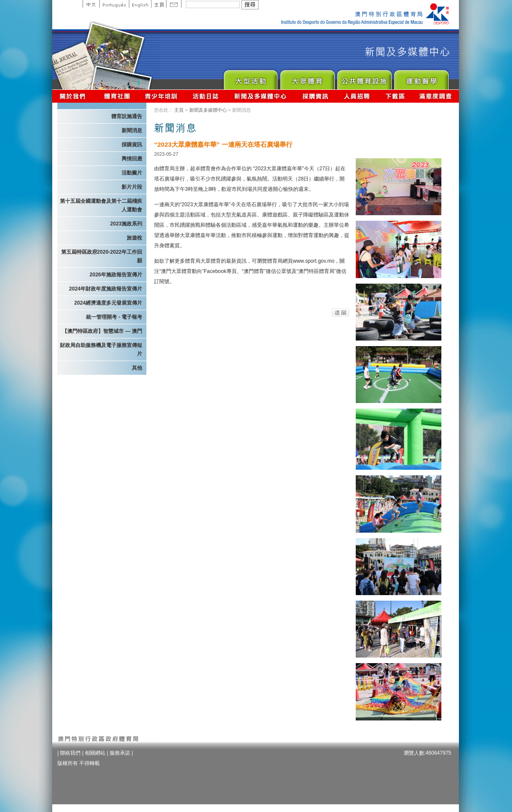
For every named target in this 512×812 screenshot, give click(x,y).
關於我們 (74, 96)
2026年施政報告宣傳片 (116, 275)
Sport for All (307, 78)
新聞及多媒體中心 (261, 96)
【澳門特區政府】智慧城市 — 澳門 (102, 331)
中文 (91, 4)
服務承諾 (120, 753)
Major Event (250, 78)
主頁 (159, 4)
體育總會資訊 (117, 96)
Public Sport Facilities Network (364, 78)
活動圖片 (132, 173)
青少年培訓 (161, 96)
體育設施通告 (127, 116)
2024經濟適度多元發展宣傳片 (108, 303)
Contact (174, 4)
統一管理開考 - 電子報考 (114, 317)
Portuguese (114, 4)
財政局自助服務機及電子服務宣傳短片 (101, 350)
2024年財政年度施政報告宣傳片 (106, 289)
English (140, 4)
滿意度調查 (436, 96)
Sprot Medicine (421, 78)
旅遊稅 (134, 238)
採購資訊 (315, 96)
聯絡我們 (70, 753)
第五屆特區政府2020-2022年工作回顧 (102, 256)
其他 (137, 368)
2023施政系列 (126, 224)
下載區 (395, 96)
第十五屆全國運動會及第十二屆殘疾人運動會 (101, 205)
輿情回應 (132, 159)
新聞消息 (132, 130)
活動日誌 (206, 96)
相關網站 (95, 753)
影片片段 (132, 187)
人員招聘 (357, 96)
